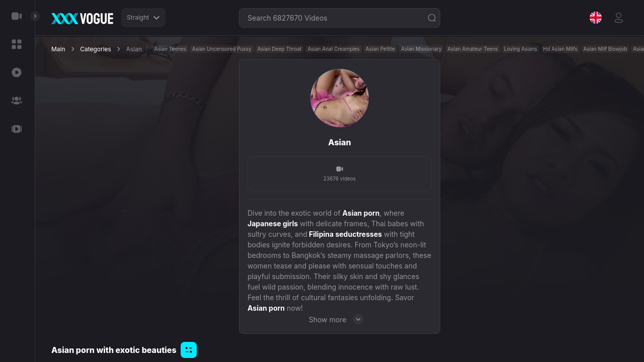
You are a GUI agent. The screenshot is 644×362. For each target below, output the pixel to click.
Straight (143, 17)
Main (58, 49)
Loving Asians (521, 49)
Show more (340, 319)
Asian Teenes (170, 49)
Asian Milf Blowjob (606, 49)
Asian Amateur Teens (473, 49)
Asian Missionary (421, 49)
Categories (96, 49)
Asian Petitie (380, 49)
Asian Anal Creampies (333, 49)
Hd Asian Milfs (560, 49)
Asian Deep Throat (280, 49)
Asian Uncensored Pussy (222, 49)
